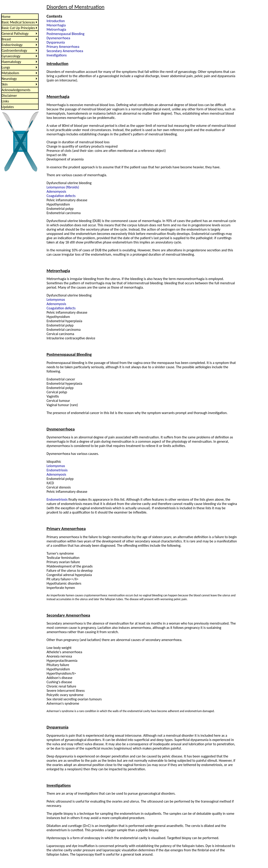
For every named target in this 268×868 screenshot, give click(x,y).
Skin (5, 84)
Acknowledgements (16, 90)
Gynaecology (11, 56)
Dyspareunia (56, 42)
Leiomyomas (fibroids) (63, 187)
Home (6, 17)
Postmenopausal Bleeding (65, 34)
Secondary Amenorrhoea (65, 51)
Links (5, 101)
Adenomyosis (56, 191)
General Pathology (15, 34)
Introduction (56, 21)
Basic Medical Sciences (18, 22)
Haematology (11, 62)
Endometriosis (57, 470)
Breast (6, 39)
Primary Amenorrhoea (63, 47)
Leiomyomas (56, 300)
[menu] (20, 62)
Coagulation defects (61, 196)
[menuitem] (20, 17)
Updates (8, 107)
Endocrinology (12, 45)
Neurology (9, 79)
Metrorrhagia (56, 29)
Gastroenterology (14, 50)
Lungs (6, 67)
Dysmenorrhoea (58, 38)
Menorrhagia (56, 25)
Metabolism (10, 73)
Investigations (57, 55)
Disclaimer (9, 96)
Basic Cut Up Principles (18, 28)
